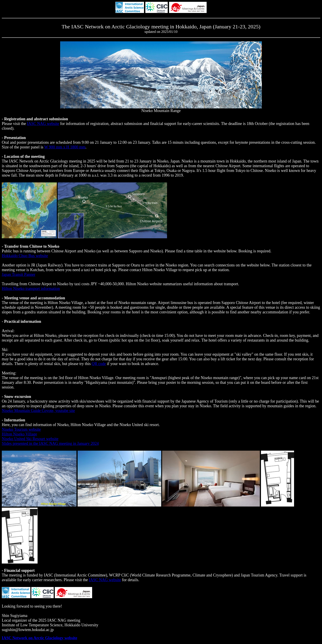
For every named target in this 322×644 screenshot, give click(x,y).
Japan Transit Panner (19, 274)
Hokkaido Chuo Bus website (25, 256)
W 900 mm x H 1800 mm (65, 147)
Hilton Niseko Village (19, 434)
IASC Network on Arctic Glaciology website (39, 638)
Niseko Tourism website (21, 429)
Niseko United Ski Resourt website (30, 439)
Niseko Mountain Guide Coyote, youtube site (38, 411)
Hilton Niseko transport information (31, 289)
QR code (99, 364)
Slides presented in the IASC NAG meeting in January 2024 (50, 443)
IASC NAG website (43, 124)
